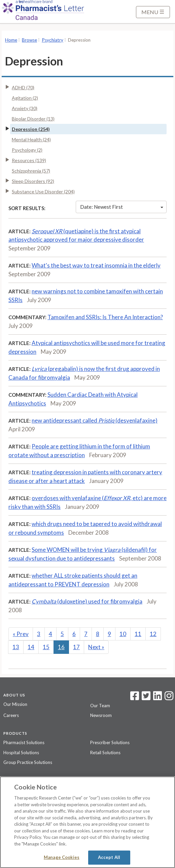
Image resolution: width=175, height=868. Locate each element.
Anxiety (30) (25, 108)
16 (61, 647)
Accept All (109, 857)
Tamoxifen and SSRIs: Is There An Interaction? (105, 317)
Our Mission (15, 704)
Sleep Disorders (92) (33, 181)
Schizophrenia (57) (31, 171)
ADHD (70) (23, 87)
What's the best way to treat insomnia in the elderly (96, 265)
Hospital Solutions (21, 753)
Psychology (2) (27, 150)
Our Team (100, 706)
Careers (11, 715)
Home (11, 40)
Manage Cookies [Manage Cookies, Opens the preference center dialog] (62, 857)
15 (46, 647)
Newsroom (101, 715)
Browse (29, 40)
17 (76, 647)
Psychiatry (53, 40)
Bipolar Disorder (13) (33, 119)
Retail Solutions (105, 753)
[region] (87, 822)
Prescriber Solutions (110, 742)
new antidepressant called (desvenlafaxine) (95, 420)
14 (31, 647)
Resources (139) (29, 160)
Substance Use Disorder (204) (43, 191)
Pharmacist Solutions (24, 742)
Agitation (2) (25, 98)
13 (16, 647)
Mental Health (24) (31, 139)
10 (123, 634)
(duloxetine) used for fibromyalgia (87, 601)
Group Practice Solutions (28, 762)
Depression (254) (31, 129)
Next (96, 647)
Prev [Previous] (21, 634)
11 (138, 634)
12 (153, 634)
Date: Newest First (122, 207)
